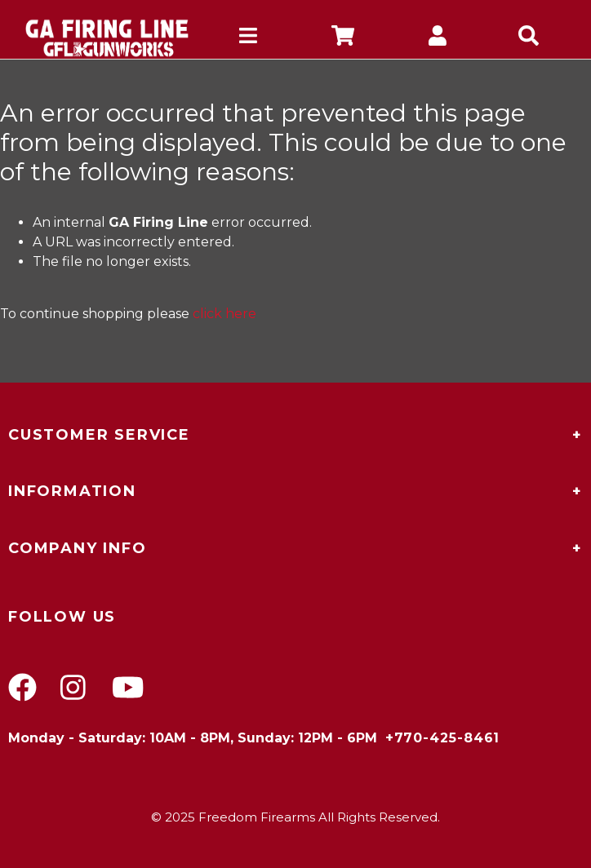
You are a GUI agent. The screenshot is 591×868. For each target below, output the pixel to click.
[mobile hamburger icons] (248, 38)
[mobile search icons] (531, 38)
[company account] (438, 38)
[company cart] (343, 38)
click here (224, 314)
